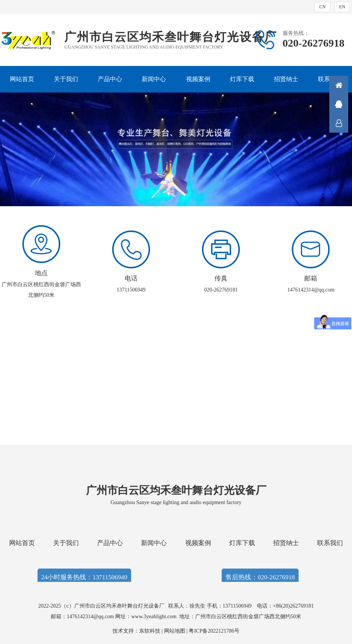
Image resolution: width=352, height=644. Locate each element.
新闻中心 (154, 79)
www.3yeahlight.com (155, 617)
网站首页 (22, 79)
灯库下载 (242, 79)
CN (323, 7)
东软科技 (150, 631)
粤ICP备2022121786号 (214, 631)
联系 (339, 123)
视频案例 (198, 79)
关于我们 (66, 79)
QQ (339, 104)
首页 (339, 85)
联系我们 (330, 543)
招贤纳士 (286, 79)
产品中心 (110, 79)
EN (342, 7)
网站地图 (175, 631)
